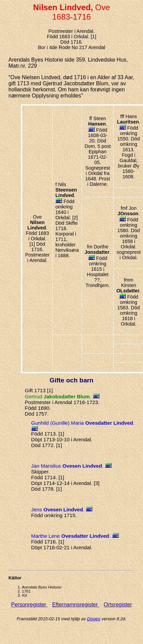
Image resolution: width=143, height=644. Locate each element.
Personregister (30, 605)
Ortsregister (118, 605)
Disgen (94, 619)
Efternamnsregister (76, 605)
